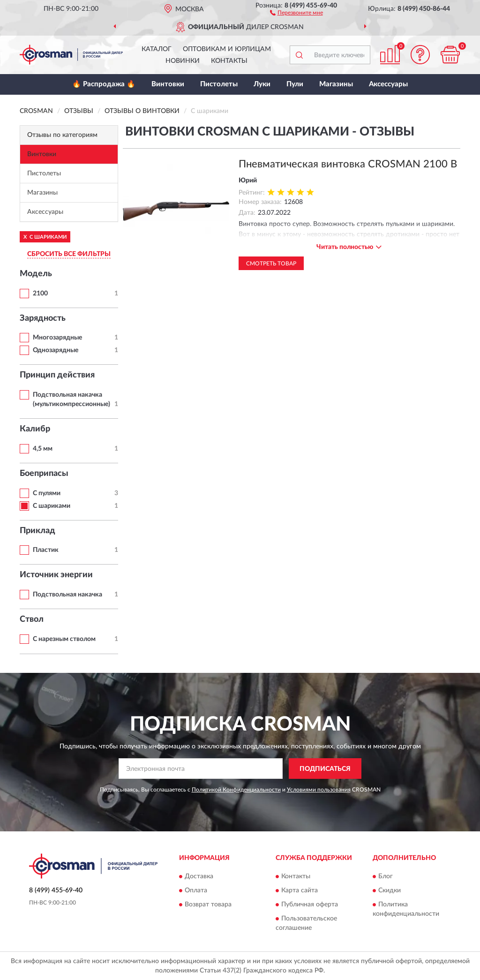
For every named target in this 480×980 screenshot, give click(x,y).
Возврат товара (208, 905)
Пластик (46, 550)
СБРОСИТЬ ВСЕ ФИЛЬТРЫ (69, 254)
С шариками (52, 506)
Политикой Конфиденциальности (236, 790)
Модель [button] (36, 274)
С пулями (47, 493)
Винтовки (168, 84)
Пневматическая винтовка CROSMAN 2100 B (348, 164)
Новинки (183, 61)
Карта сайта (300, 890)
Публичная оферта (310, 905)
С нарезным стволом (64, 639)
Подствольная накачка (67, 595)
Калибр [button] (35, 429)
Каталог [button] (157, 49)
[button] (296, 12)
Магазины (336, 84)
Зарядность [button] (43, 318)
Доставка (199, 876)
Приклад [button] (37, 531)
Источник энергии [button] (56, 575)
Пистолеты (219, 84)
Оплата (196, 890)
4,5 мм (43, 449)
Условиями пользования (319, 790)
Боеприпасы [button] (44, 474)
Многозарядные (57, 338)
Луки (262, 84)
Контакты (229, 61)
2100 (40, 294)
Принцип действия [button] (57, 375)
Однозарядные (56, 350)
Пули (295, 84)
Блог (386, 876)
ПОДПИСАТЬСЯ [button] (325, 769)
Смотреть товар (271, 264)
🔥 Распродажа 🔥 (104, 84)
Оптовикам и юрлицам (227, 49)
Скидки (390, 890)
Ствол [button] (32, 619)
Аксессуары (388, 84)
